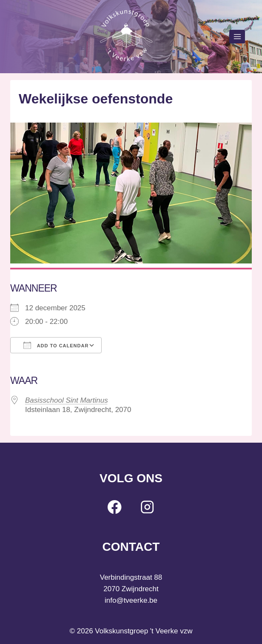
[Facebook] (115, 507)
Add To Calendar (56, 345)
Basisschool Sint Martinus (67, 400)
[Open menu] (237, 36)
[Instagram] (147, 507)
